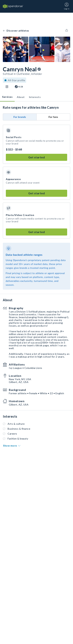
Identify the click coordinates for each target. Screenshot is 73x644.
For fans (53, 117)
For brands (20, 117)
